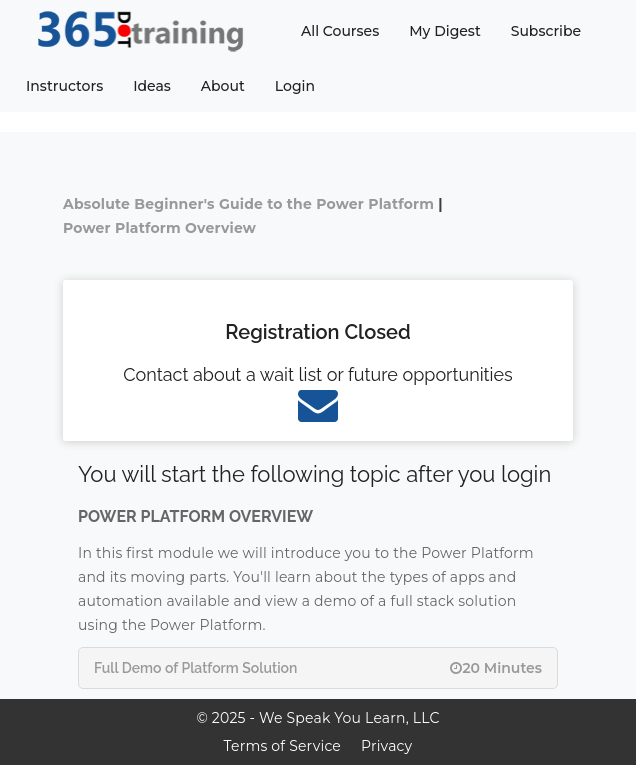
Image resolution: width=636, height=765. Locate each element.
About (223, 86)
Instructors (64, 86)
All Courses (340, 31)
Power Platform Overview (159, 228)
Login (295, 86)
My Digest (444, 31)
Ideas (152, 86)
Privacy (386, 746)
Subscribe (546, 31)
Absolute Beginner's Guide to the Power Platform (248, 204)
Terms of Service (282, 746)
